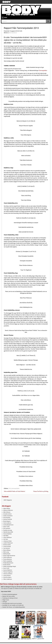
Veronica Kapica (7, 577)
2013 (10, 488)
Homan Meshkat (7, 534)
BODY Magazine (8, 500)
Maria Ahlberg (7, 550)
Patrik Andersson (8, 557)
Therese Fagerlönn (8, 572)
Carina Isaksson (7, 523)
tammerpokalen (15, 488)
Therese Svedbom (8, 574)
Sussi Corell (6, 568)
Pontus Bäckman (8, 559)
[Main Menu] (3, 18)
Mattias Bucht (7, 554)
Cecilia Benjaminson (8, 525)
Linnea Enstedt (7, 547)
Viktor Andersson (8, 579)
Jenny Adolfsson (7, 537)
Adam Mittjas (7, 508)
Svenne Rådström (8, 570)
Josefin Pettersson (8, 543)
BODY (6, 18)
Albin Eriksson (7, 512)
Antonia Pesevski (8, 519)
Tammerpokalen (43, 71)
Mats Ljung (6, 552)
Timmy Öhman (7, 576)
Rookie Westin (7, 565)
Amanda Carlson (7, 514)
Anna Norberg (7, 518)
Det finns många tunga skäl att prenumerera (18, 584)
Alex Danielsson (13, 33)
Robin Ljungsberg (8, 561)
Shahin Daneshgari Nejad (10, 566)
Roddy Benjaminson (8, 563)
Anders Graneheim (8, 516)
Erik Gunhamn (7, 528)
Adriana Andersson (8, 510)
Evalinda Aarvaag (8, 530)
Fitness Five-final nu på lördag (41, 491)
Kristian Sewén (7, 545)
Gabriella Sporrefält (8, 532)
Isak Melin (6, 536)
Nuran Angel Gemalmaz (9, 556)
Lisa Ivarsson (7, 548)
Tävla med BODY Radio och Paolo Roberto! (14, 491)
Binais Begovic (7, 521)
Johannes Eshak (7, 541)
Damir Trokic (6, 527)
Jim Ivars (6, 539)
